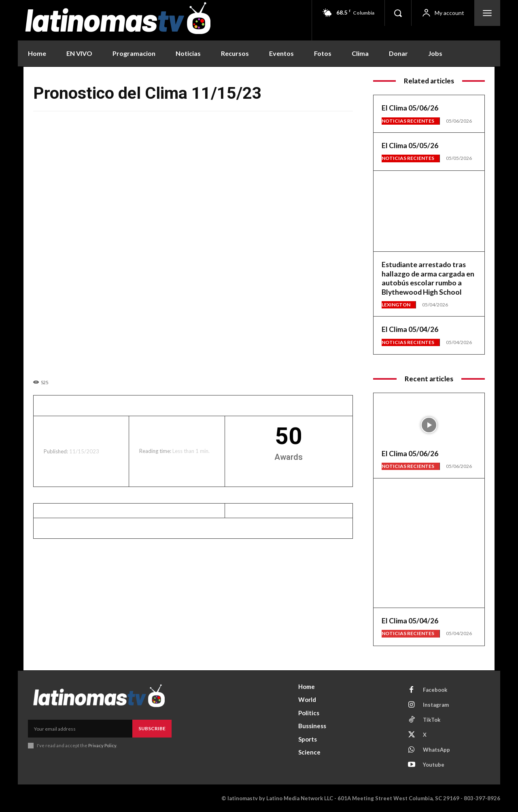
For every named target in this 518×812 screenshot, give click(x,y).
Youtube (434, 765)
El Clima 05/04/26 (410, 329)
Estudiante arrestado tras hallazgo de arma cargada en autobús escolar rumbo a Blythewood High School (429, 278)
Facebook (435, 690)
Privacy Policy (102, 745)
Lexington (396, 305)
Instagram (436, 705)
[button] (398, 13)
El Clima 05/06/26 (410, 108)
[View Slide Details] (429, 205)
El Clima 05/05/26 (410, 145)
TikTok (432, 720)
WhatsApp (436, 750)
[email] (80, 729)
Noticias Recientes (408, 121)
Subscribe (152, 728)
